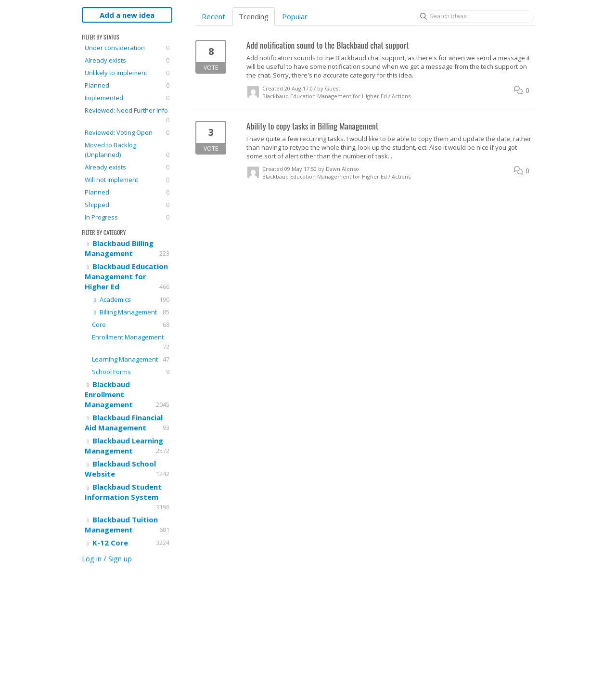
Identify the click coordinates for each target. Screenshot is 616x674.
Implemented (127, 98)
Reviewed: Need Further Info (127, 115)
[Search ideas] (475, 16)
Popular (295, 16)
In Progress (127, 217)
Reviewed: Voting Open (127, 132)
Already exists (127, 60)
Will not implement (127, 180)
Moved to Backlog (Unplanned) (127, 150)
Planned (127, 85)
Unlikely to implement (127, 73)
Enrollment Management (131, 342)
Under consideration (127, 48)
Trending (254, 16)
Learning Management (131, 359)
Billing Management (131, 312)
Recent (213, 16)
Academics (131, 299)
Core (131, 324)
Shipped (127, 205)
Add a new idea (127, 15)
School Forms (131, 372)
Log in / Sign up (107, 558)
